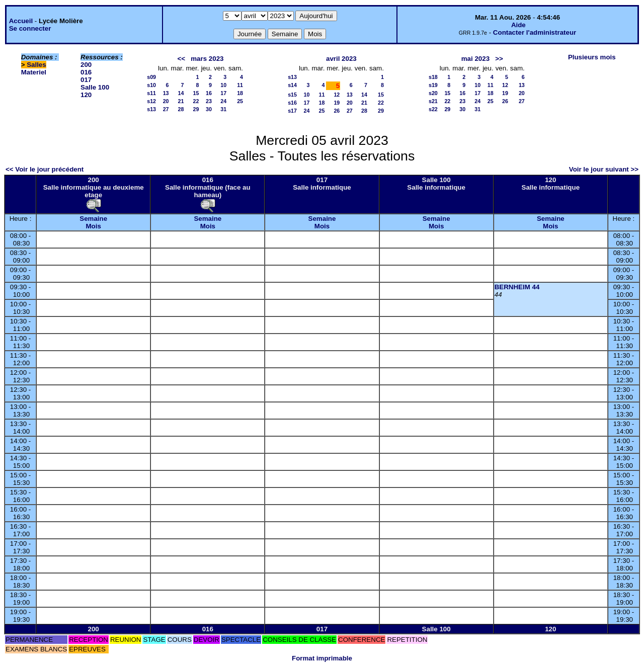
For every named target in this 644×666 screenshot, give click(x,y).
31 (223, 109)
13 (166, 93)
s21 (433, 101)
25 (240, 101)
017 (86, 80)
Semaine (93, 219)
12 (337, 95)
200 (86, 65)
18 (240, 93)
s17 (292, 111)
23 (209, 101)
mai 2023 (475, 59)
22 (196, 101)
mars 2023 (207, 59)
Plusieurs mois (592, 57)
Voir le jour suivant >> (604, 169)
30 (209, 109)
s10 (151, 85)
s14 (292, 85)
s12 (151, 101)
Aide (518, 25)
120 (86, 95)
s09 (151, 77)
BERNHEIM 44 (517, 287)
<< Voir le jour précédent (45, 169)
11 (240, 85)
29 (196, 109)
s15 (292, 95)
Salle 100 (95, 87)
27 (166, 109)
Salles (36, 65)
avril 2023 (341, 59)
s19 (433, 85)
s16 (292, 103)
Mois (93, 226)
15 (196, 93)
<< (182, 59)
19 (337, 103)
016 (86, 72)
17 (223, 93)
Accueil (21, 21)
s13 (151, 109)
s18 (433, 77)
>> (499, 59)
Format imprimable (322, 658)
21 (181, 101)
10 (223, 85)
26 (337, 111)
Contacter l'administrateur (535, 32)
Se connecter (30, 28)
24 (223, 101)
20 (166, 101)
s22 (433, 109)
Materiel (34, 72)
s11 (151, 93)
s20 (433, 93)
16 (209, 93)
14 (181, 93)
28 (181, 109)
